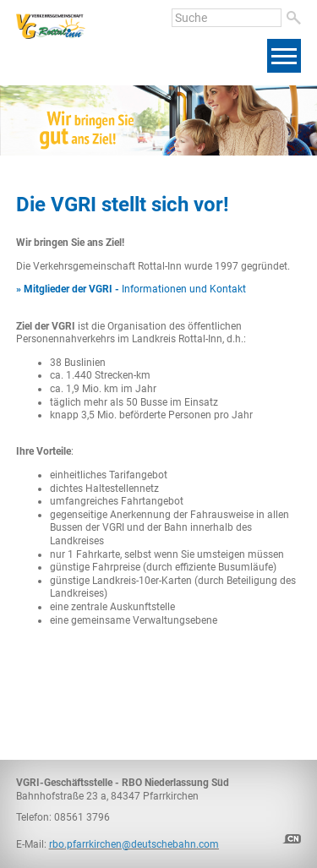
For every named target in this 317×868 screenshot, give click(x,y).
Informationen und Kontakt (131, 289)
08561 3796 (82, 817)
